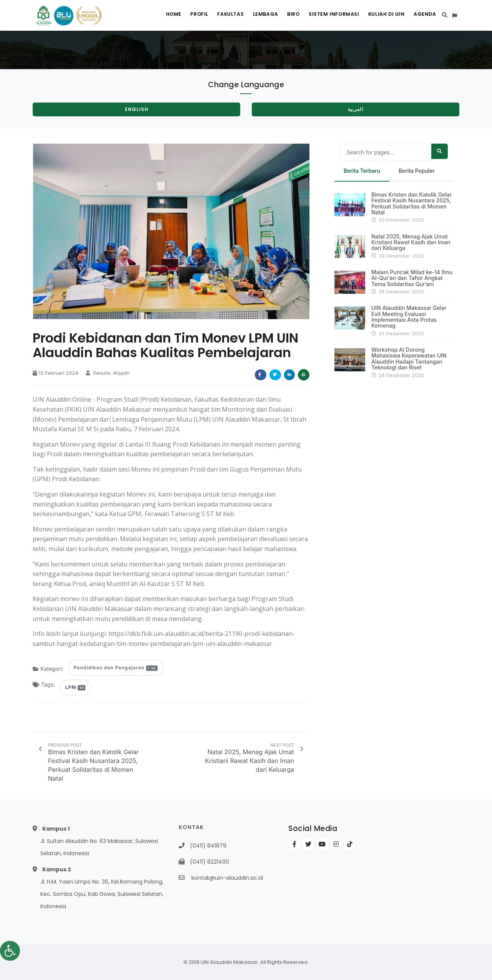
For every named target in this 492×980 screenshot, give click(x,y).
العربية (356, 109)
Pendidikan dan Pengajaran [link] (116, 668)
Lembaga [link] (256, 16)
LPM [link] (75, 687)
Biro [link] (287, 16)
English (137, 109)
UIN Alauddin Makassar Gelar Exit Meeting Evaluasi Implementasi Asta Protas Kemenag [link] (409, 317)
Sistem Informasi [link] (329, 16)
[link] (10, 951)
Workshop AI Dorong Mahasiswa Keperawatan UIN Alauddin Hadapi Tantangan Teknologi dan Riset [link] (409, 359)
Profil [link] (185, 16)
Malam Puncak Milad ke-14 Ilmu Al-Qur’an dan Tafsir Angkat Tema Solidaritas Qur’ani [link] (412, 278)
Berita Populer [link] (418, 171)
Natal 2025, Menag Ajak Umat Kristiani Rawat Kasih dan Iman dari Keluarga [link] (411, 242)
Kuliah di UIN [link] (384, 16)
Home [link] (157, 16)
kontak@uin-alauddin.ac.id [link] (227, 878)
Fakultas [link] (219, 16)
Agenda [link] (424, 16)
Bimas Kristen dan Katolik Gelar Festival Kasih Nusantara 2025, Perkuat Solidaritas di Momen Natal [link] (411, 204)
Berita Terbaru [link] (362, 171)
